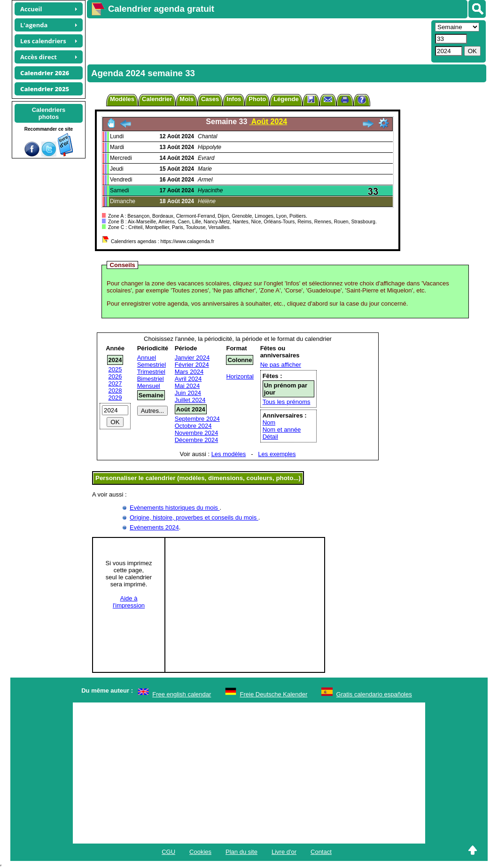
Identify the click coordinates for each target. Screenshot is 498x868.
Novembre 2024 (197, 433)
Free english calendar (182, 694)
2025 (115, 369)
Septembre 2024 (197, 419)
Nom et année (282, 430)
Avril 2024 (188, 379)
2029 (115, 398)
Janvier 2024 (192, 358)
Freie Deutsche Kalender (274, 694)
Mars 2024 (189, 372)
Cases (210, 99)
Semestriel (152, 365)
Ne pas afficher (281, 365)
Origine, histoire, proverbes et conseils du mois (194, 517)
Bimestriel (151, 379)
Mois (187, 99)
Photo (257, 99)
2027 (115, 383)
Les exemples (277, 454)
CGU (168, 852)
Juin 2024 (188, 393)
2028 (115, 391)
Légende (286, 99)
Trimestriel (151, 372)
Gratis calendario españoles (374, 694)
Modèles (122, 99)
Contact (321, 852)
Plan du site (241, 852)
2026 (115, 376)
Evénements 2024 (154, 527)
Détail (270, 437)
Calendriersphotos (49, 113)
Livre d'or (284, 852)
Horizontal (240, 376)
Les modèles (229, 454)
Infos (234, 99)
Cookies (200, 852)
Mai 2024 (187, 386)
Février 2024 (192, 365)
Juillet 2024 (190, 400)
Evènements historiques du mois (175, 508)
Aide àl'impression (129, 602)
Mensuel (149, 386)
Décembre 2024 (197, 440)
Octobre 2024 (193, 426)
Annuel (147, 358)
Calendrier (157, 99)
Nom (269, 422)
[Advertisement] (258, 40)
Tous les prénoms (287, 402)
